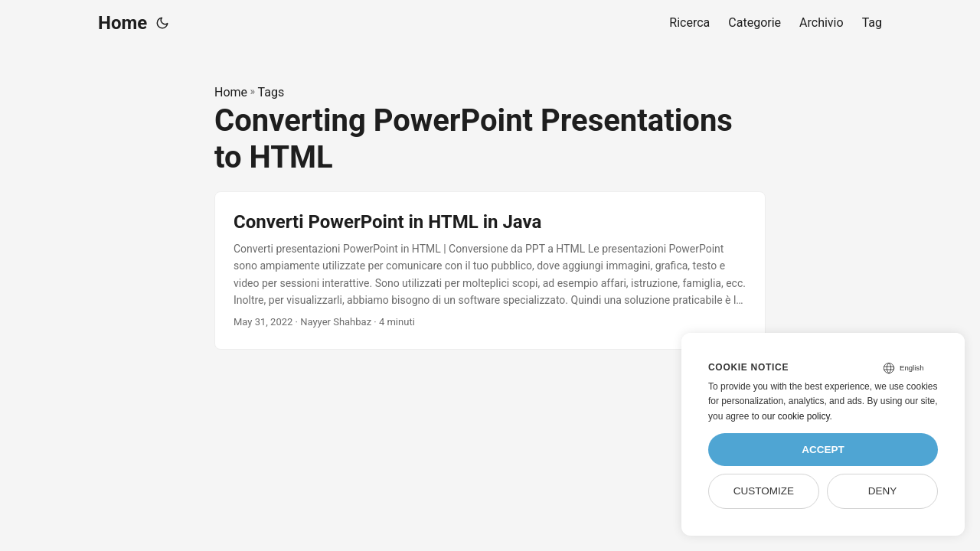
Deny (883, 491)
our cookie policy (796, 416)
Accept (823, 450)
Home (122, 23)
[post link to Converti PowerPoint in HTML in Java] (490, 271)
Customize (764, 491)
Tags (271, 92)
